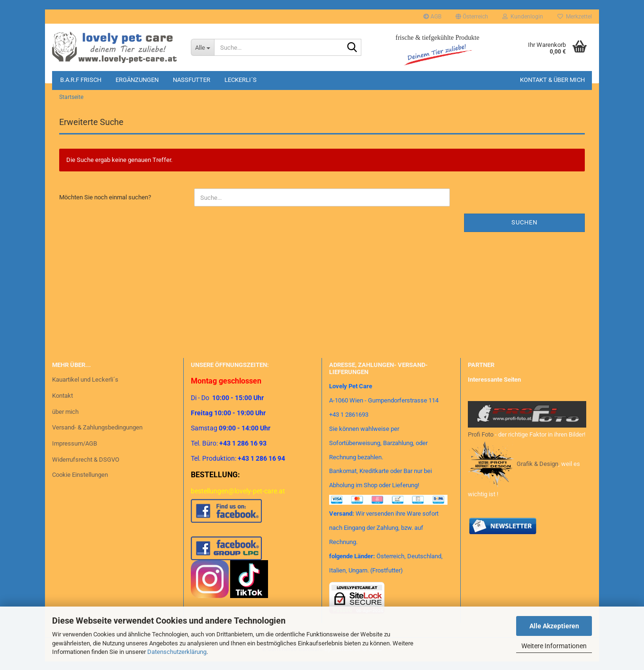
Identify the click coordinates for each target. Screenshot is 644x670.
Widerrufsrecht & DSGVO (86, 466)
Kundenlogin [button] (523, 17)
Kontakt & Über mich (552, 80)
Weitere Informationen (554, 646)
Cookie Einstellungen (80, 481)
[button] (472, 17)
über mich (65, 418)
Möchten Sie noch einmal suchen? (105, 204)
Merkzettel (575, 17)
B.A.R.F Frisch (81, 80)
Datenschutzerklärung (177, 652)
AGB (432, 17)
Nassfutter (192, 80)
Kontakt (63, 402)
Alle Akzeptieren (554, 626)
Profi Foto (481, 441)
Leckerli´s (241, 80)
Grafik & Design (537, 470)
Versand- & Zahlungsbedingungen (97, 434)
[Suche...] (202, 47)
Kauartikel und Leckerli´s (85, 386)
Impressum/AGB (75, 450)
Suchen (524, 229)
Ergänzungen (137, 80)
